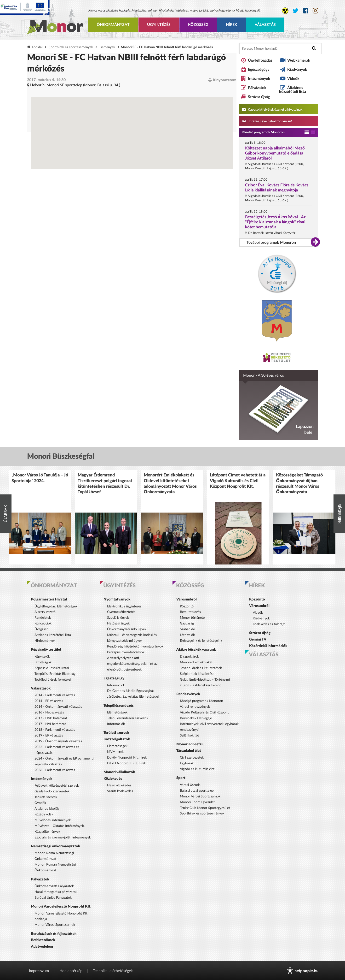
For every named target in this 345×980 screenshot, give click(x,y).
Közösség (198, 25)
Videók (293, 79)
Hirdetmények (45, 641)
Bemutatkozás (190, 612)
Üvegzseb (41, 629)
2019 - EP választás (49, 736)
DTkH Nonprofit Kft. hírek (126, 763)
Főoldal (37, 47)
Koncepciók (43, 624)
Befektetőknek (43, 940)
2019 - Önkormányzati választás (58, 741)
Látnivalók (187, 635)
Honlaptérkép (71, 971)
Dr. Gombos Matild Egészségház (131, 691)
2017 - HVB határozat (51, 718)
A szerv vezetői (45, 612)
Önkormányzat (113, 25)
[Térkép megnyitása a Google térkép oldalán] (132, 113)
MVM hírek (115, 752)
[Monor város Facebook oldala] (306, 11)
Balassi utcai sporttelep (197, 791)
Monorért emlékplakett (197, 662)
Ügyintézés (159, 25)
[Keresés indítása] (314, 48)
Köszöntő (187, 606)
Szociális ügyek (118, 618)
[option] (40, 517)
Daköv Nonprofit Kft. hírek (127, 758)
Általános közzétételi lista (293, 90)
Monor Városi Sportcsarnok (55, 925)
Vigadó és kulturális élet (197, 769)
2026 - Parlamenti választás (55, 770)
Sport (181, 778)
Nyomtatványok (117, 599)
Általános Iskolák (47, 809)
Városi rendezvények (195, 707)
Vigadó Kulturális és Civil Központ (204, 713)
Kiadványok (297, 70)
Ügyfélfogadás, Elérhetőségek (56, 606)
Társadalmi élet (189, 751)
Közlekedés (113, 779)
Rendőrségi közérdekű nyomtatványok (135, 647)
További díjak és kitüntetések (201, 668)
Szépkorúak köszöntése (197, 674)
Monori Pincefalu (190, 744)
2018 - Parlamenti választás (55, 730)
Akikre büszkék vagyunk (196, 650)
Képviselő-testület (46, 650)
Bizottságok (43, 662)
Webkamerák (299, 60)
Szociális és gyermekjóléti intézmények (63, 837)
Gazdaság (187, 624)
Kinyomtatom (222, 80)
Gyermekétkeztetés (121, 612)
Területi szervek (46, 797)
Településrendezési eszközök (128, 718)
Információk (116, 685)
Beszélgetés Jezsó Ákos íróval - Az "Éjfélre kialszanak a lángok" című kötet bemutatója (275, 222)
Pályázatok (257, 88)
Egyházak (187, 763)
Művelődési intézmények (53, 820)
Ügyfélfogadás (260, 60)
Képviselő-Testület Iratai (52, 668)
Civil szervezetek (192, 758)
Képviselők (42, 657)
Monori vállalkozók (119, 772)
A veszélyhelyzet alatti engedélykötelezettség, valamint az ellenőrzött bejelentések (132, 664)
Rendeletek (43, 618)
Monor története (192, 618)
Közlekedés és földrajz (269, 624)
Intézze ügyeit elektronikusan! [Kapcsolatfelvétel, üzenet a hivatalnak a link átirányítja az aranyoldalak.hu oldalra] (267, 121)
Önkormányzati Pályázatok (54, 886)
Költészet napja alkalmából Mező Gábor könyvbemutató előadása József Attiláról (275, 153)
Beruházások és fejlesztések (54, 934)
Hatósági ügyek (118, 624)
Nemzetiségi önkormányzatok (55, 846)
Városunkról (187, 599)
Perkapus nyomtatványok (126, 652)
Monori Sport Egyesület (197, 802)
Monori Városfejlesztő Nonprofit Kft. (61, 906)
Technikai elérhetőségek (113, 971)
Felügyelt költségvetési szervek (57, 786)
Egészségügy (259, 70)
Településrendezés (119, 706)
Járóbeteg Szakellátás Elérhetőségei (133, 697)
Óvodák (40, 803)
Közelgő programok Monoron (263, 132)
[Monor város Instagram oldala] (315, 11)
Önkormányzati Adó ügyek (127, 629)
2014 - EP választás (49, 701)
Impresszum (39, 971)
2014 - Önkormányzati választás (58, 707)
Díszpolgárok (189, 657)
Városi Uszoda (190, 785)
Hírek (232, 25)
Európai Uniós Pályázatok (53, 898)
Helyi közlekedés (119, 785)
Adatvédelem (42, 947)
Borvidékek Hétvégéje (196, 718)
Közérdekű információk (268, 646)
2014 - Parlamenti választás (55, 695)
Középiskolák (44, 814)
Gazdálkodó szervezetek (52, 791)
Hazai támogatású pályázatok (56, 892)
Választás (265, 25)
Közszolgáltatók (117, 739)
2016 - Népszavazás (49, 713)
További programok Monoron (271, 243)
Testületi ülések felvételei (53, 680)
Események (107, 47)
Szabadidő (187, 629)
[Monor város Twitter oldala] (296, 11)
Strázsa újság (259, 97)
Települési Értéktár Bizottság (55, 674)
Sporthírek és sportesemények (71, 47)
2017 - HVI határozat (50, 724)
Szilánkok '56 (190, 736)
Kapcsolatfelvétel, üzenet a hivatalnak (272, 109)
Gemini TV (258, 639)
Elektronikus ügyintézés (124, 606)
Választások (41, 688)
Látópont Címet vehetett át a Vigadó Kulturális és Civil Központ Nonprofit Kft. (238, 481)
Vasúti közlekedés (120, 791)
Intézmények (259, 79)
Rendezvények (188, 694)
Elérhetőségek (117, 713)
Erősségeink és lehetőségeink (201, 641)
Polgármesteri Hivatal (49, 599)
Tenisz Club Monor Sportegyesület (205, 808)
